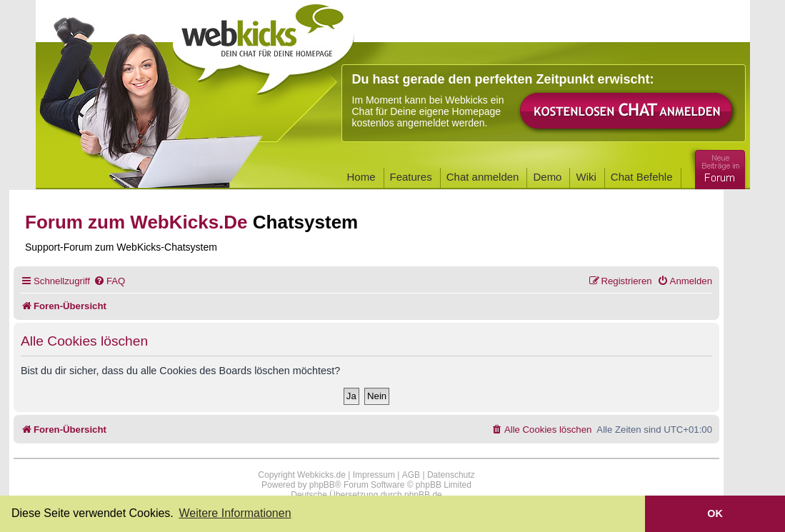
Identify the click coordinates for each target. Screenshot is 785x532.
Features (411, 177)
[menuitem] (109, 281)
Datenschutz (451, 475)
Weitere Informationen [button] (235, 513)
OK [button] (715, 513)
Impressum (374, 475)
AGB (411, 475)
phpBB (322, 485)
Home (361, 177)
